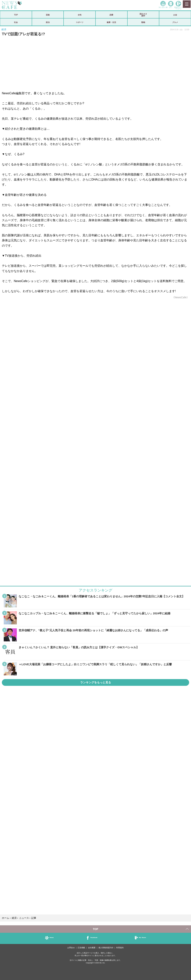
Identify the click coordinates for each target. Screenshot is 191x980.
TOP (16, 15)
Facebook (94, 937)
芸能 (48, 15)
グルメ (175, 22)
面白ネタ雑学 (143, 15)
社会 (16, 22)
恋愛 (111, 15)
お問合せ (71, 948)
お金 (175, 15)
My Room (143, 937)
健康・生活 (111, 22)
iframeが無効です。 (95, 425)
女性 (80, 15)
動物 (143, 22)
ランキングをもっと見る (96, 682)
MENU (187, 4)
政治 (48, 22)
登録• (178, 8)
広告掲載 (81, 948)
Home (51, 937)
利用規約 (120, 948)
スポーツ (80, 22)
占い (171, 7)
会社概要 (92, 948)
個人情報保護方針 (106, 948)
